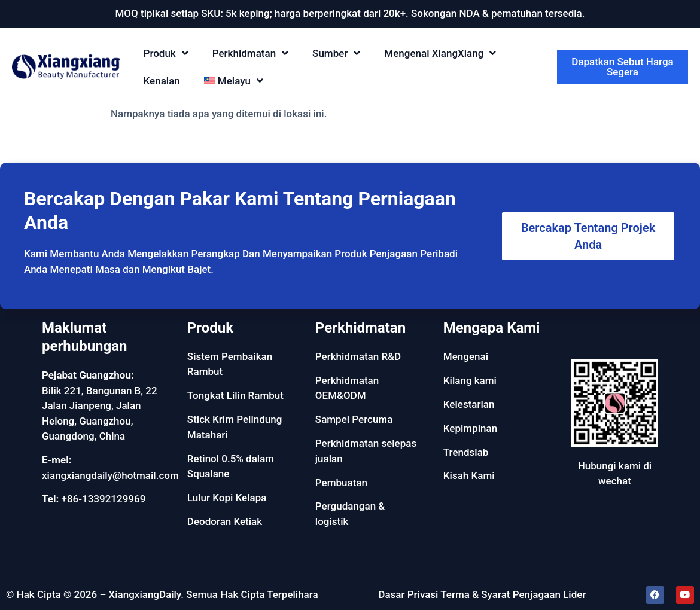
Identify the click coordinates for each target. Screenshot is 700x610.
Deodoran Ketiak (225, 521)
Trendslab (466, 452)
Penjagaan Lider (550, 594)
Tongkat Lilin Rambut (235, 395)
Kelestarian (469, 404)
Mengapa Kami (492, 328)
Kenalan (162, 81)
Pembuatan (341, 483)
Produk (166, 53)
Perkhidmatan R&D (358, 356)
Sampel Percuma (354, 419)
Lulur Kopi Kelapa (227, 498)
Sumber (336, 53)
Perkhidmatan (250, 53)
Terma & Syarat (475, 594)
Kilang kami (470, 380)
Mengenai (466, 356)
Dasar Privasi (408, 594)
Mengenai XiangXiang (440, 53)
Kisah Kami (469, 475)
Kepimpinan (470, 428)
